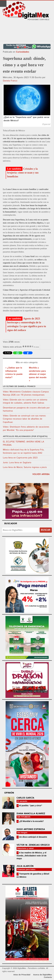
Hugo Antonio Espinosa (31, 829)
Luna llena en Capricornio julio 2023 (20, 458)
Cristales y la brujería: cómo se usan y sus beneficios (23, 173)
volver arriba (41, 474)
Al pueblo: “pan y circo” (30, 806)
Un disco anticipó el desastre (33, 837)
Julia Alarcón (25, 866)
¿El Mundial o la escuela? (31, 821)
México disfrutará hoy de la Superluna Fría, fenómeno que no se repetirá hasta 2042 (24, 451)
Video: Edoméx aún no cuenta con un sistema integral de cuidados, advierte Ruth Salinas (25, 401)
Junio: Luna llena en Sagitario (17, 463)
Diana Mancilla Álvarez (31, 814)
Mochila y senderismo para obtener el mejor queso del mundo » (38, 374)
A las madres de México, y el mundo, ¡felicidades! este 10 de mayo (32, 856)
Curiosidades (23, 52)
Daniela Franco (10, 81)
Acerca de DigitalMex (43, 975)
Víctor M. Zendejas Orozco (33, 845)
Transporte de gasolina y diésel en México (33, 875)
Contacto (48, 977)
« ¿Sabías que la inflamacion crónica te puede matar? (14, 373)
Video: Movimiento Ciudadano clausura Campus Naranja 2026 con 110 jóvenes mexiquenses (26, 393)
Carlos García (25, 798)
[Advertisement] (27, 31)
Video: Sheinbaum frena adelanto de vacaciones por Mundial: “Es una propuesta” (26, 429)
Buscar (46, 530)
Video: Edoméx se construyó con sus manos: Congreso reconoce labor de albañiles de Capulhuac (24, 419)
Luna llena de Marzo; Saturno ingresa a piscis (25, 467)
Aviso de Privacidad (22, 975)
